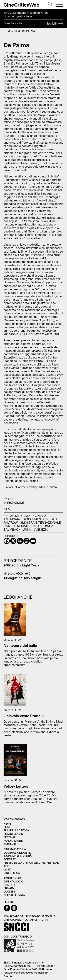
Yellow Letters (16, 786)
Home (8, 31)
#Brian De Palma (17, 516)
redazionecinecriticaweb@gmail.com (26, 973)
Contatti (10, 885)
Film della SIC (13, 834)
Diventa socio (33, 24)
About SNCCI (12, 878)
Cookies (9, 892)
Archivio (10, 844)
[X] (13, 541)
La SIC (8, 869)
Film (17, 31)
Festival (10, 837)
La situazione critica (18, 853)
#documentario (37, 519)
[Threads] (20, 541)
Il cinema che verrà (18, 856)
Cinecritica (12, 873)
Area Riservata (14, 895)
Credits (8, 976)
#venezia (41, 529)
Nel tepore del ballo (20, 645)
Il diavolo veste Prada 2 (24, 716)
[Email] (33, 541)
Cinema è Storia (15, 849)
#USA (27, 529)
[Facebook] (7, 541)
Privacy (9, 888)
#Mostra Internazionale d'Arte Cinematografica (32, 524)
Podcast (10, 859)
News (7, 824)
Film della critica (16, 830)
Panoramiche (13, 841)
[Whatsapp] (27, 541)
